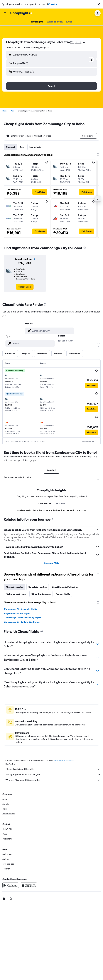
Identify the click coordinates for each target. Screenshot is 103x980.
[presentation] (84, 42)
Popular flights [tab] (63, 594)
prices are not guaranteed (64, 760)
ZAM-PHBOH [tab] (44, 504)
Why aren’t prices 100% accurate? (53, 780)
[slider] (98, 345)
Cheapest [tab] (10, 147)
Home (5, 111)
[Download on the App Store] (29, 885)
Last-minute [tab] (35, 147)
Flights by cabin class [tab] (16, 594)
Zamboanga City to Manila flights (21, 609)
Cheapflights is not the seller (53, 769)
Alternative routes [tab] (14, 587)
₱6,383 (76, 42)
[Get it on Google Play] (11, 885)
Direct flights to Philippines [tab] (65, 587)
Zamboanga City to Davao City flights (23, 618)
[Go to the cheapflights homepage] (22, 13)
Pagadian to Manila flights (17, 613)
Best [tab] (22, 147)
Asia (13, 111)
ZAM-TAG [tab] (51, 470)
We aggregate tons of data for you (53, 775)
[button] (99, 4)
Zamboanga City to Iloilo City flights (22, 622)
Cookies (52, 4)
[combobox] (14, 47)
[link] (25, 287)
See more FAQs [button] (52, 563)
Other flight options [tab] (41, 594)
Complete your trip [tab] (38, 587)
